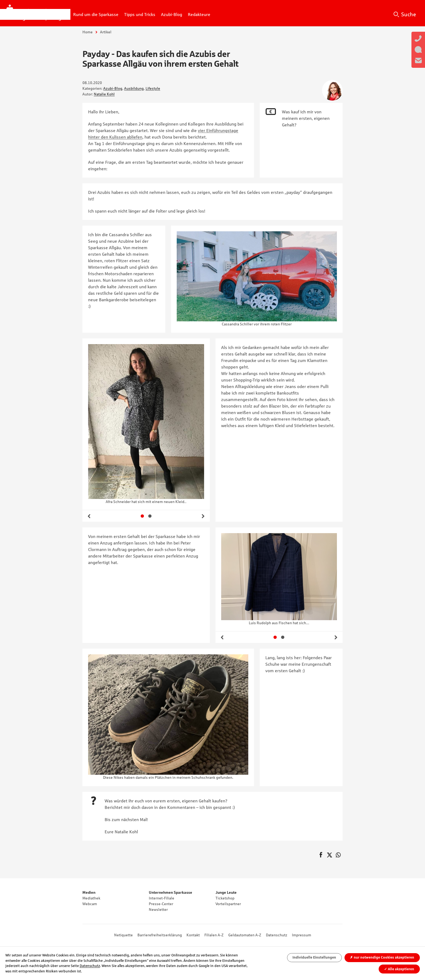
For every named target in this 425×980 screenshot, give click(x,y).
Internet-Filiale (162, 898)
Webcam (90, 904)
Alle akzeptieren (399, 969)
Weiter (203, 516)
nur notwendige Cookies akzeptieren (382, 957)
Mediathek (91, 898)
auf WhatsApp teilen (338, 855)
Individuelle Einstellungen (314, 957)
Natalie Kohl (104, 94)
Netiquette (123, 935)
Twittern (330, 855)
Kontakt (193, 935)
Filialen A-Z (214, 935)
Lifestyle (153, 88)
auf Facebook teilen (321, 855)
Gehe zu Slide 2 (150, 516)
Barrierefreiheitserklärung (160, 935)
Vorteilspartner (228, 904)
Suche (409, 14)
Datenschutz (277, 935)
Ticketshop (225, 898)
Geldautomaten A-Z (245, 935)
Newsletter (158, 909)
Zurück (89, 516)
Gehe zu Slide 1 (142, 516)
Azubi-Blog (113, 88)
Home (88, 32)
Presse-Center (161, 904)
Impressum (302, 935)
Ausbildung (134, 88)
